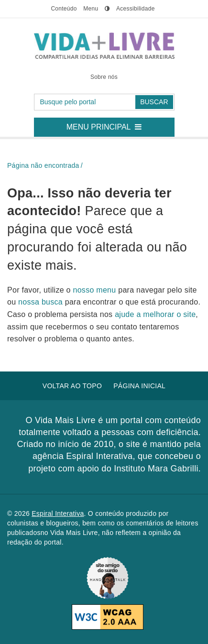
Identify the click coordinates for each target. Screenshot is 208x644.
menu (91, 9)
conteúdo (64, 9)
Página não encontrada (43, 165)
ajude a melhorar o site (155, 314)
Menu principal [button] (108, 124)
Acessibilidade (136, 9)
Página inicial (139, 386)
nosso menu (96, 290)
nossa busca (42, 302)
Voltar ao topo (72, 386)
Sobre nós (104, 77)
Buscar (154, 102)
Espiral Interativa (58, 513)
